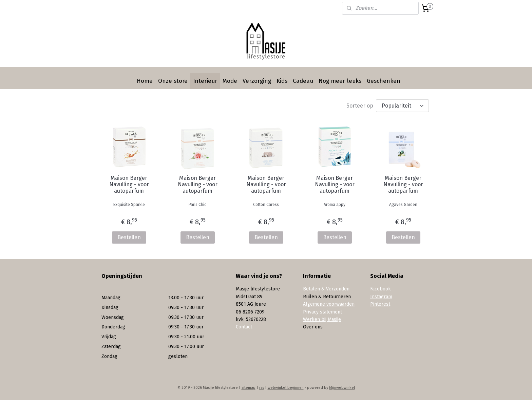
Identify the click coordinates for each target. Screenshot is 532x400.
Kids (282, 81)
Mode (230, 81)
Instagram (381, 297)
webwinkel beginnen (286, 388)
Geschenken (384, 81)
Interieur (205, 81)
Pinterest (380, 304)
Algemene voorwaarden (329, 304)
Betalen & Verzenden (326, 289)
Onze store (173, 81)
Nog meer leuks (340, 81)
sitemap (249, 388)
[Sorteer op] (402, 106)
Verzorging (257, 81)
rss (262, 388)
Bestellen (129, 237)
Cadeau (303, 81)
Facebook (381, 289)
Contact (244, 327)
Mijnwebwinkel (342, 388)
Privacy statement (322, 312)
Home (145, 81)
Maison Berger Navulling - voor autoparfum (129, 184)
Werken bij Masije (322, 319)
